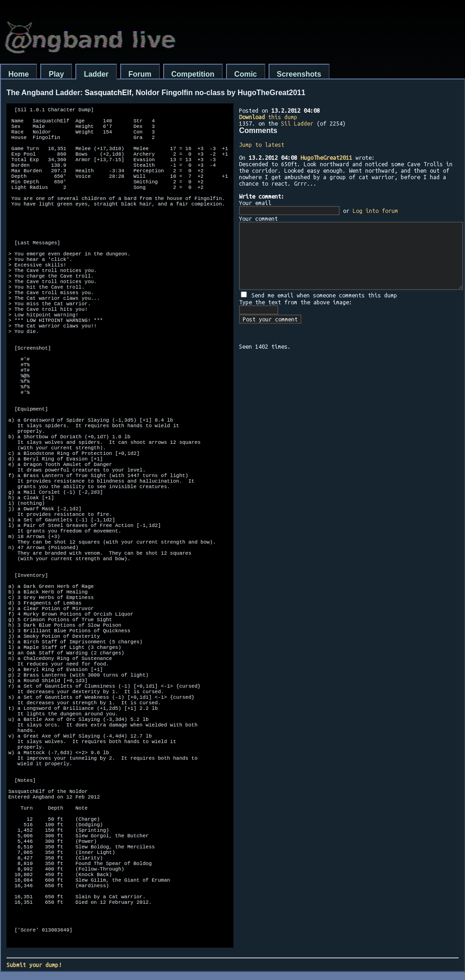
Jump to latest (262, 145)
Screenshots (299, 74)
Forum (140, 74)
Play (56, 74)
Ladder (96, 74)
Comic (246, 74)
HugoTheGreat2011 (326, 157)
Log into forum (375, 211)
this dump (268, 117)
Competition (193, 74)
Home (18, 74)
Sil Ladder (297, 123)
